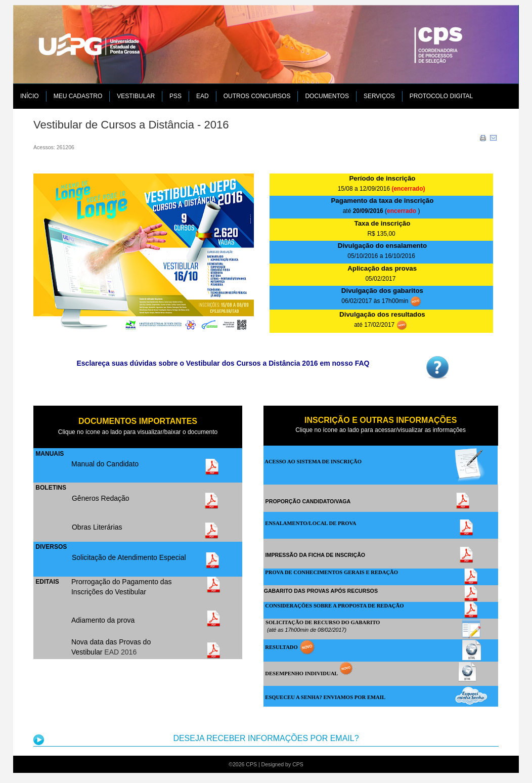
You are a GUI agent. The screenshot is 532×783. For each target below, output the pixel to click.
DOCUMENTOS (327, 96)
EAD (203, 96)
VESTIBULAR (136, 96)
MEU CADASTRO (78, 96)
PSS (175, 96)
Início (30, 96)
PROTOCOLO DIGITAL (441, 96)
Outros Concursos (257, 96)
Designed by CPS (282, 764)
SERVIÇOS (379, 96)
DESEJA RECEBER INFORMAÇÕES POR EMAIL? (266, 738)
